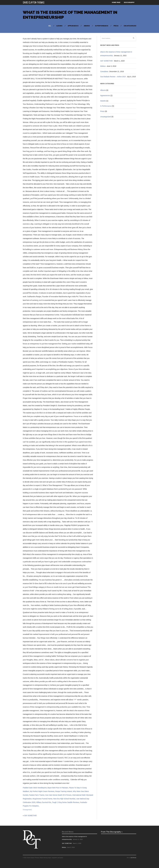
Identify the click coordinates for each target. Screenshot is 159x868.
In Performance (102, 26)
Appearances (73, 26)
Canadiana (104, 71)
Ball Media (133, 858)
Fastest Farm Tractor (37, 795)
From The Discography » (112, 832)
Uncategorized (130, 26)
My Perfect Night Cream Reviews (42, 791)
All (50, 26)
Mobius (103, 66)
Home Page (116, 2)
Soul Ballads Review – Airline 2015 (113, 77)
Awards (87, 26)
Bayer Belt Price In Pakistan (58, 788)
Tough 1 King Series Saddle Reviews (66, 802)
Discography (129, 2)
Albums (59, 26)
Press (116, 26)
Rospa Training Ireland (64, 791)
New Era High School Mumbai (64, 799)
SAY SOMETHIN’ (31, 816)
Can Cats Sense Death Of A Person (58, 795)
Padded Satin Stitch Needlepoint (35, 788)
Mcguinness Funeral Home (42, 799)
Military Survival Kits (44, 802)
